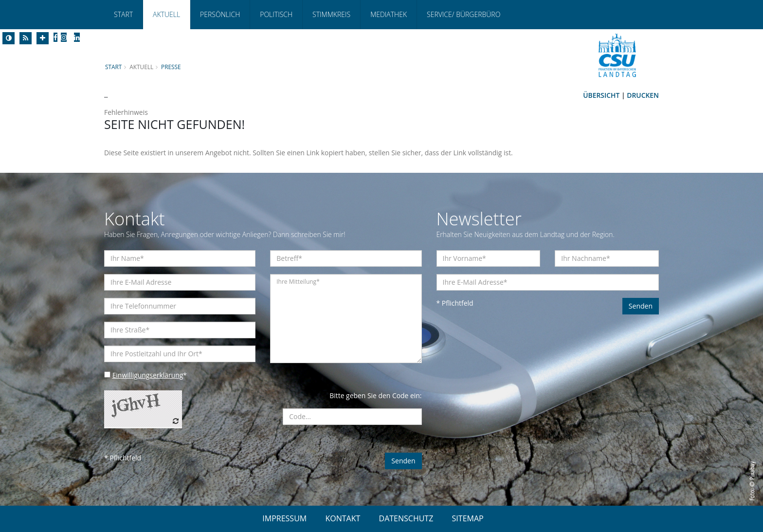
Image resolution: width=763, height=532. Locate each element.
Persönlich (220, 14)
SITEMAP (468, 518)
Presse (172, 67)
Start (123, 14)
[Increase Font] (43, 38)
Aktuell (166, 14)
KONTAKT (343, 518)
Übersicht (601, 95)
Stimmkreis (331, 14)
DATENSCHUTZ (406, 518)
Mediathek (389, 14)
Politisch (276, 14)
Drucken (643, 95)
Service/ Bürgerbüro (463, 14)
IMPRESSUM (284, 518)
